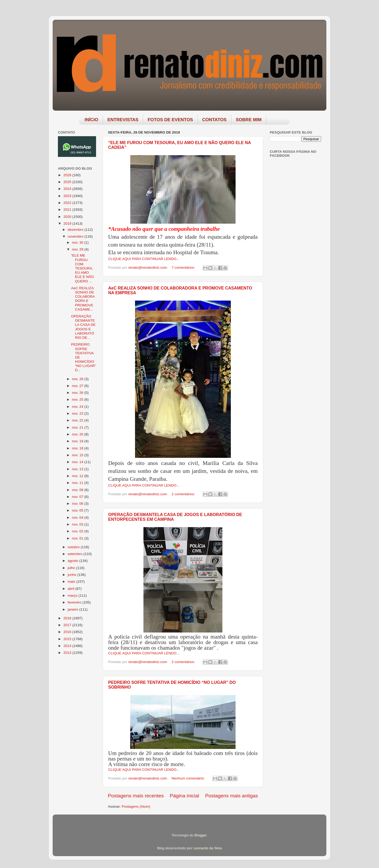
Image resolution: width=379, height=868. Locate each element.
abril (71, 589)
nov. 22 (78, 420)
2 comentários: (184, 494)
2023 (68, 196)
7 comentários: (184, 268)
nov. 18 (78, 448)
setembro (76, 554)
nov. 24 (78, 407)
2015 (68, 639)
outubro (74, 547)
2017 (68, 625)
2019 (68, 224)
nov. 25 (78, 399)
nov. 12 (78, 476)
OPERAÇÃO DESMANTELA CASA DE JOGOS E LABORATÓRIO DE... (83, 327)
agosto (73, 561)
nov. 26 (78, 393)
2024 (68, 189)
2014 (68, 646)
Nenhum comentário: (189, 778)
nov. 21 (78, 427)
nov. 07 (78, 497)
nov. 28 (78, 379)
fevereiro (75, 602)
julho (72, 568)
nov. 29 (78, 249)
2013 (68, 653)
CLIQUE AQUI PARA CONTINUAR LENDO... (144, 259)
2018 (68, 618)
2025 (68, 182)
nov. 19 (78, 441)
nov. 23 (78, 413)
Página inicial (184, 796)
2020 (68, 217)
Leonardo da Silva (208, 848)
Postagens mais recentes (136, 796)
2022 (68, 203)
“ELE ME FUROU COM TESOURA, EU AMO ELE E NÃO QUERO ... (82, 268)
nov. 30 (78, 242)
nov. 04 (78, 518)
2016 (68, 632)
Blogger (201, 835)
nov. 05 (78, 510)
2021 (68, 210)
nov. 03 (78, 524)
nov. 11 (78, 483)
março (73, 595)
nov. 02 (78, 531)
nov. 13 (78, 469)
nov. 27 (78, 386)
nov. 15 (78, 455)
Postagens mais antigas (231, 796)
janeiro (73, 609)
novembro (76, 236)
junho (73, 575)
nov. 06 (78, 504)
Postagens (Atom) (136, 806)
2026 (68, 175)
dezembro (76, 230)
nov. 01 (78, 538)
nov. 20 (78, 434)
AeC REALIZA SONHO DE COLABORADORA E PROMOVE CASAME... (83, 299)
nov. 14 (78, 462)
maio (72, 582)
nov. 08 (78, 490)
